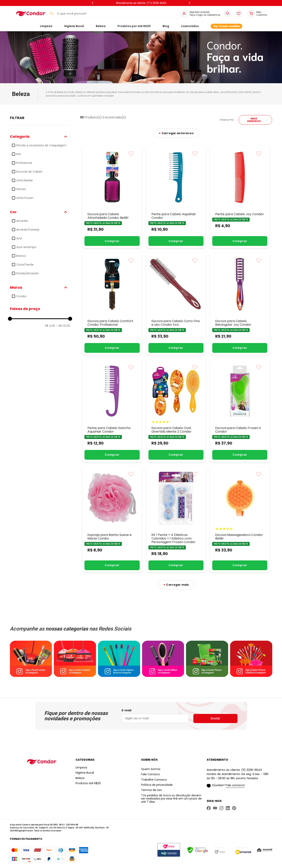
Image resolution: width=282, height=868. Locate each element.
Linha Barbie (25, 180)
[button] (40, 136)
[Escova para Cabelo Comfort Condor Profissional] (112, 304)
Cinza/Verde (25, 265)
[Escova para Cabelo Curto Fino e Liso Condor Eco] (176, 304)
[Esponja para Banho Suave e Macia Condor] (112, 519)
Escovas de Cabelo (29, 172)
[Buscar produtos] (50, 14)
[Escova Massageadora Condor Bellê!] (240, 519)
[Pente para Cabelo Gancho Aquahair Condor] (112, 411)
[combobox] (113, 14)
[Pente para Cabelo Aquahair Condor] (176, 197)
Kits (19, 154)
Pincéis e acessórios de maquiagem (41, 145)
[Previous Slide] (93, 3)
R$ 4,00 (50, 326)
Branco (21, 256)
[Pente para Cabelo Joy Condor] (240, 197)
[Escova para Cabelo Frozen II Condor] (240, 411)
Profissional (24, 163)
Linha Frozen (25, 198)
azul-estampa (26, 247)
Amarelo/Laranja (28, 230)
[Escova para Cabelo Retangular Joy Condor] (240, 304)
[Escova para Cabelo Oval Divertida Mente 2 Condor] (176, 411)
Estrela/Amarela (27, 273)
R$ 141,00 (63, 326)
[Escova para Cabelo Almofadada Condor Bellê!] (112, 197)
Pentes (21, 189)
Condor (21, 296)
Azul (19, 238)
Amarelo (22, 221)
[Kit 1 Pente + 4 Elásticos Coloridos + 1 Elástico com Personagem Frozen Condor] (176, 519)
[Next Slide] (189, 3)
